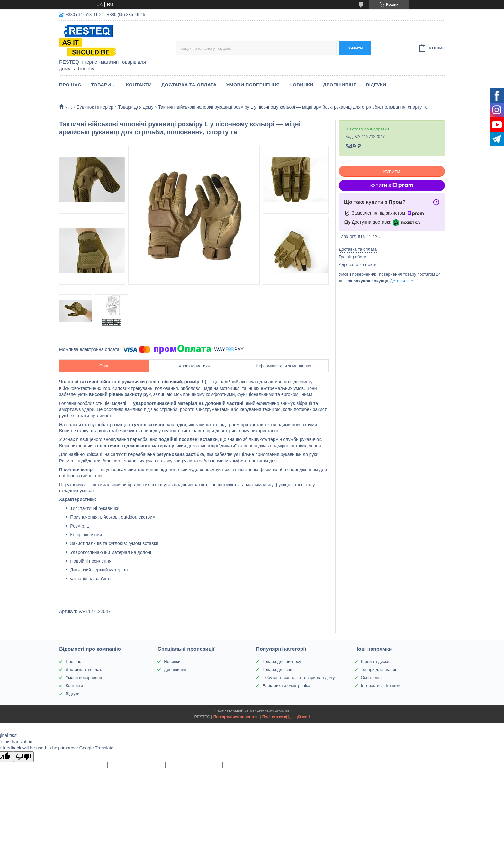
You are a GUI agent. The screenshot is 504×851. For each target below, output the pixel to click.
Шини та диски (375, 662)
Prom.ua (282, 711)
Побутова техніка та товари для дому (298, 678)
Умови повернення (253, 85)
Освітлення (372, 678)
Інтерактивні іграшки (381, 686)
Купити (392, 172)
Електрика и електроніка (286, 686)
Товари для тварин (379, 670)
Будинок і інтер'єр (95, 107)
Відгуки (376, 85)
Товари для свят (278, 670)
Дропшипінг (340, 85)
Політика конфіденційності (286, 717)
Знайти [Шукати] (355, 48)
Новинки (301, 85)
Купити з (392, 185)
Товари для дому (136, 107)
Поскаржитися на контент (236, 717)
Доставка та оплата (189, 85)
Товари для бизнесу (282, 662)
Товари (101, 85)
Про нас (70, 85)
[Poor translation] (23, 757)
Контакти (139, 85)
